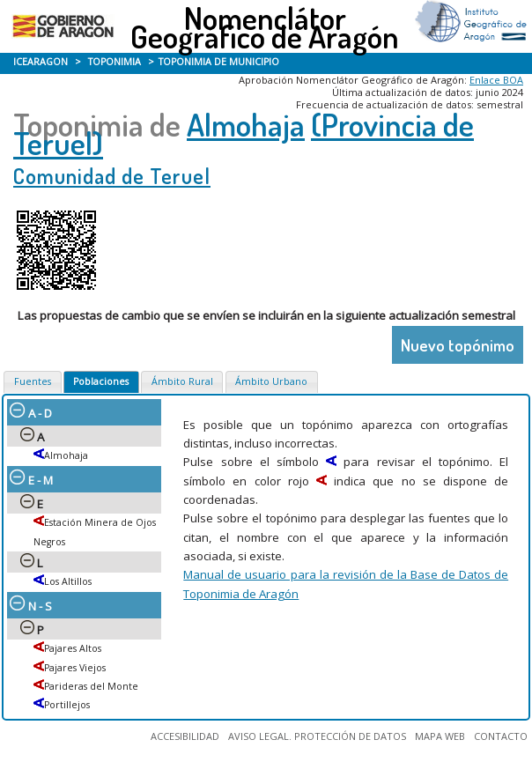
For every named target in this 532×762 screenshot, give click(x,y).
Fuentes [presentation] (33, 381)
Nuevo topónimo (458, 345)
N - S (31, 606)
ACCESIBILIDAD (185, 736)
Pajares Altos (73, 648)
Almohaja (246, 124)
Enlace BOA (496, 80)
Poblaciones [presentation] (101, 381)
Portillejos (67, 705)
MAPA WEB (440, 736)
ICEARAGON (41, 62)
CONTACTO (501, 736)
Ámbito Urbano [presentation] (271, 381)
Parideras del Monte (91, 686)
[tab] (32, 382)
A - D (31, 413)
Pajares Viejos (75, 668)
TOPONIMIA (115, 62)
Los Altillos (68, 581)
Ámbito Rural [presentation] (182, 381)
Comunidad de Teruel (112, 176)
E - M (31, 480)
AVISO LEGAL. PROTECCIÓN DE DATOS (317, 736)
